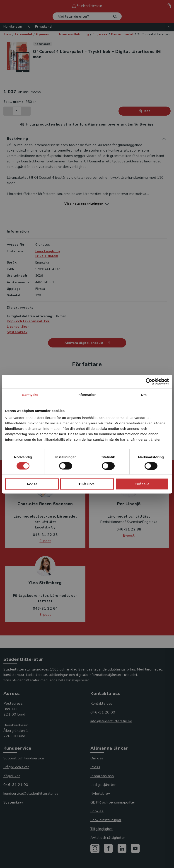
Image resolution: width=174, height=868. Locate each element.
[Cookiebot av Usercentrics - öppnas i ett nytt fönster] (149, 381)
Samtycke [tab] (30, 394)
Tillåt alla (142, 484)
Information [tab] (87, 394)
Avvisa (32, 484)
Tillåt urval (87, 484)
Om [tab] (144, 394)
